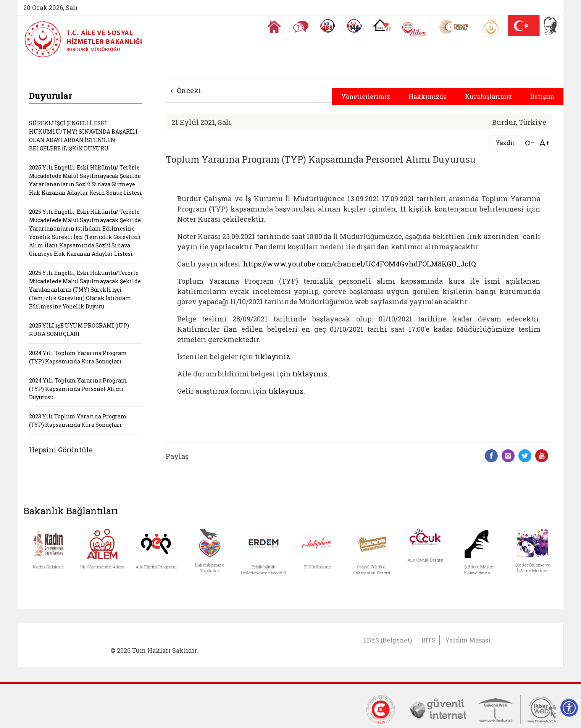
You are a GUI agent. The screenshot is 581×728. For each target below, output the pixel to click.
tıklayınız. (273, 357)
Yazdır (505, 143)
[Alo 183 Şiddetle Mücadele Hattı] (328, 26)
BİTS (428, 640)
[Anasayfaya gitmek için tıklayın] (274, 27)
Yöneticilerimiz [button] (366, 96)
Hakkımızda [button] (428, 96)
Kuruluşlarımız (488, 96)
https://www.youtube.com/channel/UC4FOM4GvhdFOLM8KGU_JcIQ (360, 264)
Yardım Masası (468, 640)
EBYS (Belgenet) (387, 640)
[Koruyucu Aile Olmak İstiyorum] (382, 25)
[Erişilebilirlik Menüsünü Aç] (569, 708)
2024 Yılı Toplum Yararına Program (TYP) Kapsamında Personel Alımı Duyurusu (78, 389)
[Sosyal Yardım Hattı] (354, 26)
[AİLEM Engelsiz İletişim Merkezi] (414, 29)
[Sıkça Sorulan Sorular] (301, 27)
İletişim (542, 96)
